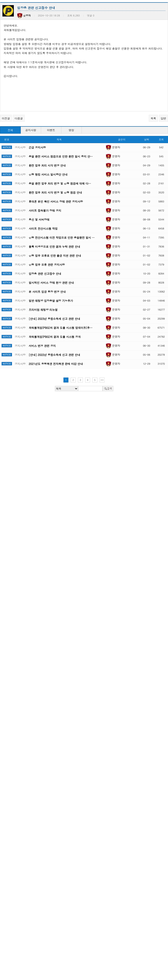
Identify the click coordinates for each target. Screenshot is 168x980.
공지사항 (31, 130)
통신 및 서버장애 (39, 219)
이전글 (6, 118)
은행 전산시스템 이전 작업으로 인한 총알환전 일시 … (62, 237)
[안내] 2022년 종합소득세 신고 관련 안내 (54, 355)
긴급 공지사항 (37, 147)
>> (102, 380)
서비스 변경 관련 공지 (42, 346)
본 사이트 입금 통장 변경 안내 (47, 292)
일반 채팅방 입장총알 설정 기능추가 (51, 301)
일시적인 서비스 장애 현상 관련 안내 (51, 283)
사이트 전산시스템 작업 (43, 228)
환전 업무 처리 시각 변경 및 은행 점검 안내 (55, 192)
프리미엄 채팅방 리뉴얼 (43, 310)
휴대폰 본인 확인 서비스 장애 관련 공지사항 (56, 201)
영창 (71, 130)
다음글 (19, 118)
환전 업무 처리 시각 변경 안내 (47, 165)
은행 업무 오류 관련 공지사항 (47, 264)
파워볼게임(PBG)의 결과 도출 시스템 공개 (55, 337)
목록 (153, 118)
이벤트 (51, 130)
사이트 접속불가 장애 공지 (45, 210)
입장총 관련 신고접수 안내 (45, 274)
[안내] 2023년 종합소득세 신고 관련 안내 (54, 319)
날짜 (147, 139)
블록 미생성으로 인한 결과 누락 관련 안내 (54, 246)
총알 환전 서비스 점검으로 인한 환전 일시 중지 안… (61, 156)
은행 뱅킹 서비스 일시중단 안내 (48, 174)
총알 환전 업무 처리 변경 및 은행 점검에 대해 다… (60, 183)
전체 (10, 130)
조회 (161, 139)
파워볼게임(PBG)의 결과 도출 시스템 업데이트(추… (61, 328)
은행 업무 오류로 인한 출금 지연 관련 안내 (55, 255)
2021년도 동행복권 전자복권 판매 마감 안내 (56, 364)
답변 (163, 118)
